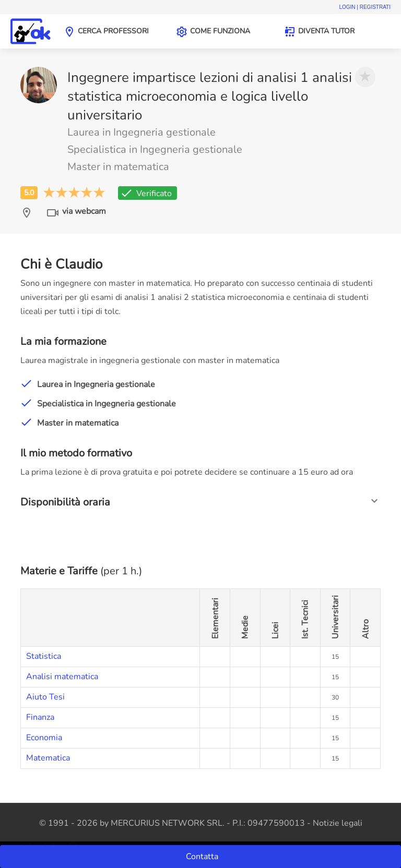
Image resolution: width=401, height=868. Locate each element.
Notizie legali (338, 823)
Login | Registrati (365, 7)
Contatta (203, 857)
